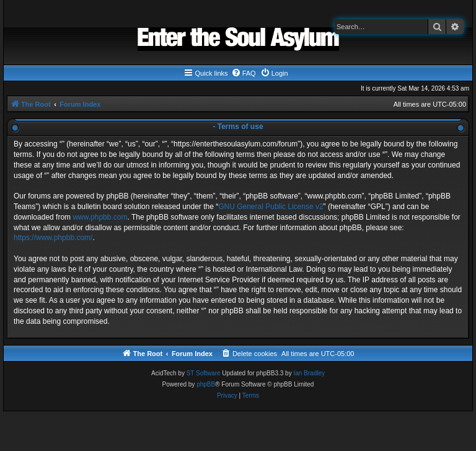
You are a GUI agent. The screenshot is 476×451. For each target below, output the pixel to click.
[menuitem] (244, 73)
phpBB (206, 384)
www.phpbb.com (100, 217)
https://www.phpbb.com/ (53, 238)
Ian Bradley (309, 373)
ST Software (204, 373)
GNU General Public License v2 (271, 207)
